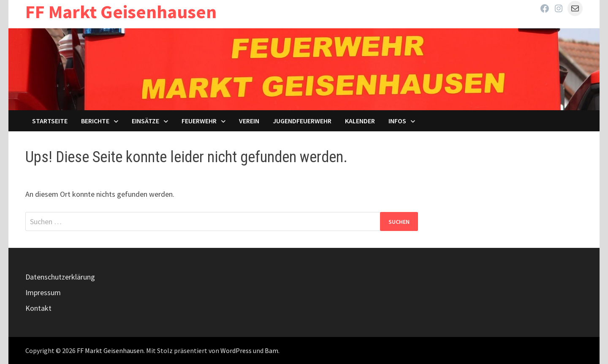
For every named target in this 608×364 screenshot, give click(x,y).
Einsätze (145, 121)
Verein (249, 121)
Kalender (360, 121)
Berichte (95, 121)
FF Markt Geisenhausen (121, 12)
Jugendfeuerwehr (302, 121)
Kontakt (38, 308)
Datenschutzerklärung (60, 277)
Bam (271, 350)
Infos (397, 121)
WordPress (236, 350)
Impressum (43, 292)
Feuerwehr (199, 121)
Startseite (50, 121)
